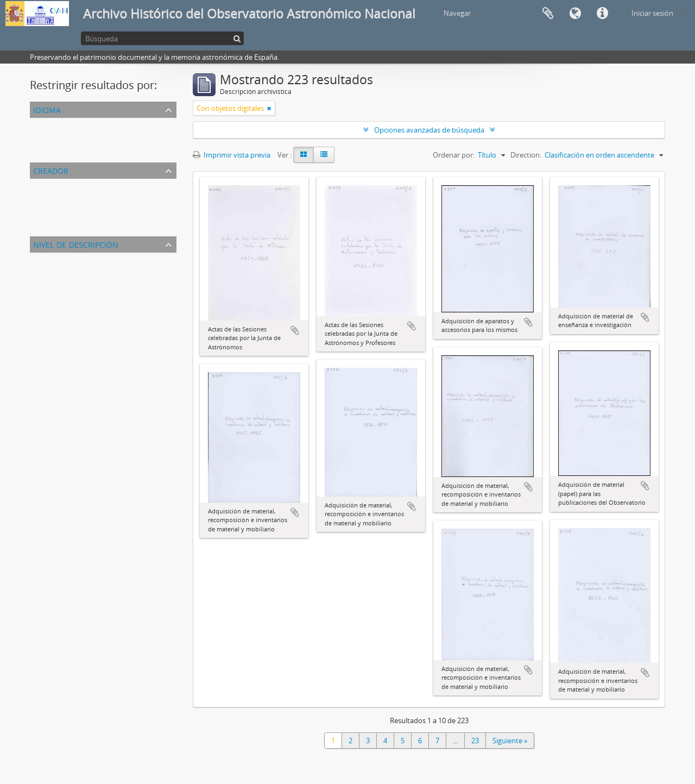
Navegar (457, 13)
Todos (42, 185)
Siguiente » (510, 741)
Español (45, 137)
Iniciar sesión (652, 13)
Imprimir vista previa (232, 155)
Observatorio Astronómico (75, 198)
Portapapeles (548, 14)
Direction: (526, 155)
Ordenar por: (454, 155)
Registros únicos (58, 124)
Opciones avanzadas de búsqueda (429, 130)
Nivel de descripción (76, 244)
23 (475, 741)
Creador (51, 170)
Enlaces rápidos (602, 14)
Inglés (42, 150)
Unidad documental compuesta (83, 272)
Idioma (575, 14)
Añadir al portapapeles (295, 330)
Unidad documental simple (75, 285)
